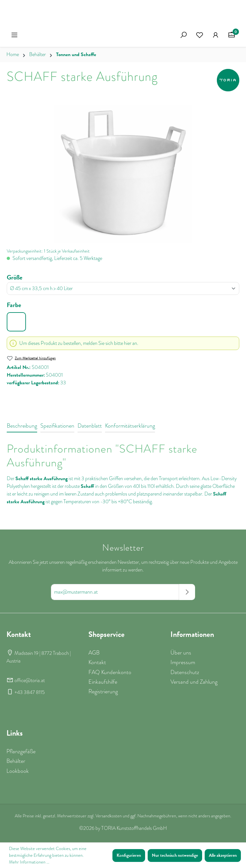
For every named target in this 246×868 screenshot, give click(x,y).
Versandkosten (109, 816)
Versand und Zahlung (194, 682)
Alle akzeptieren (223, 855)
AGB (94, 653)
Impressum (183, 662)
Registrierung (103, 691)
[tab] (22, 426)
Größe (15, 277)
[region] (123, 174)
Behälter (16, 761)
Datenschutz (185, 672)
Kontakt (97, 662)
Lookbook (18, 771)
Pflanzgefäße (21, 751)
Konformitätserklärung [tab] (130, 426)
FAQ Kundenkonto (110, 672)
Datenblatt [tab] (90, 426)
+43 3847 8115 (30, 692)
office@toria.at (30, 680)
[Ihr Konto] (216, 35)
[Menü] (14, 35)
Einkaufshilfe (103, 682)
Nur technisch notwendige (175, 855)
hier (128, 343)
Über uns (181, 653)
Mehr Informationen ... (29, 862)
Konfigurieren (129, 855)
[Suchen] (184, 35)
